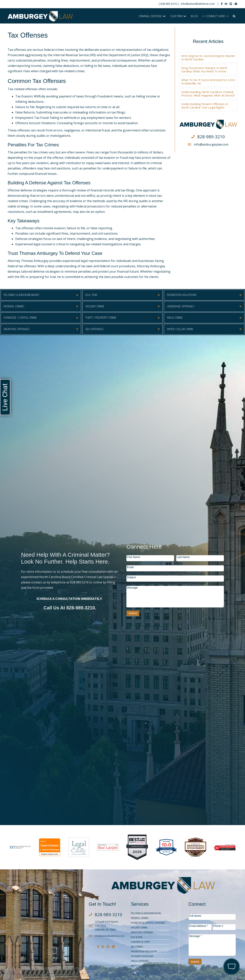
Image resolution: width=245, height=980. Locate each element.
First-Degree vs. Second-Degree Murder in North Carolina (208, 58)
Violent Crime (139, 928)
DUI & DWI (137, 937)
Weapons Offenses (142, 932)
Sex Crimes (137, 947)
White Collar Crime (143, 966)
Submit (133, 613)
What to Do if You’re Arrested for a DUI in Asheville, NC (208, 82)
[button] (164, 16)
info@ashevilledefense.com (198, 4)
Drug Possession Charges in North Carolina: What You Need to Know (204, 70)
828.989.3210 (169, 4)
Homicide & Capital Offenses (148, 923)
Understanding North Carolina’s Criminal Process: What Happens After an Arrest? (208, 94)
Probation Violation (144, 951)
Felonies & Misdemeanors (146, 913)
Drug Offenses (140, 961)
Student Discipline (142, 956)
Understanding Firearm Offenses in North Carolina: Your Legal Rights (205, 106)
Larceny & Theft (141, 942)
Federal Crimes (140, 918)
